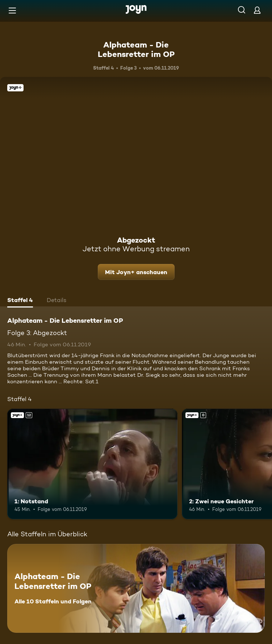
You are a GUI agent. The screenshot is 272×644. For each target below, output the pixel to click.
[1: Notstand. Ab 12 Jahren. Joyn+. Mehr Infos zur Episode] (92, 464)
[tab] (20, 301)
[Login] (257, 10)
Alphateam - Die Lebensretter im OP (136, 49)
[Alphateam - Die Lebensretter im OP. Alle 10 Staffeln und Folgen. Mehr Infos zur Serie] (136, 588)
